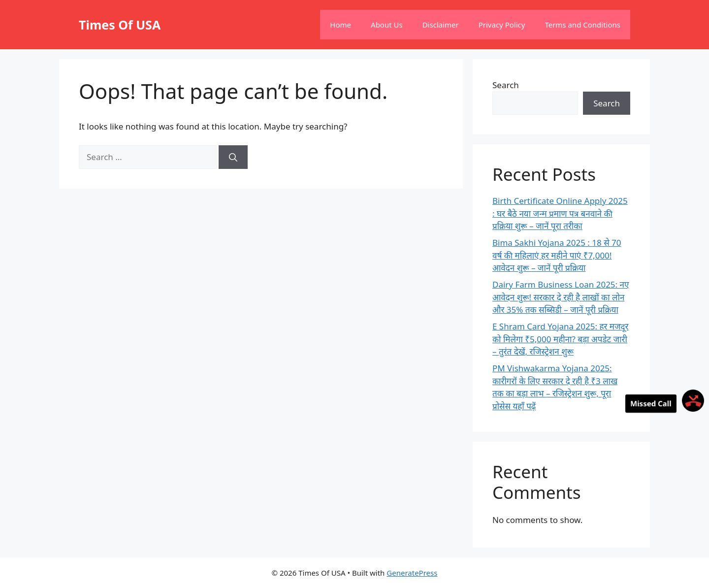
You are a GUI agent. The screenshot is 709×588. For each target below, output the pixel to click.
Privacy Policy (502, 25)
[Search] (233, 157)
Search (506, 85)
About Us (387, 25)
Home (340, 25)
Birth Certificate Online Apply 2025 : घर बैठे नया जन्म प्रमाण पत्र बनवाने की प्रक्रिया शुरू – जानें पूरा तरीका (560, 213)
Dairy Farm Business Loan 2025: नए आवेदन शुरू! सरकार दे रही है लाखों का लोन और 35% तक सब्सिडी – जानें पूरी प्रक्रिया (561, 297)
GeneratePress (412, 573)
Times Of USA (120, 25)
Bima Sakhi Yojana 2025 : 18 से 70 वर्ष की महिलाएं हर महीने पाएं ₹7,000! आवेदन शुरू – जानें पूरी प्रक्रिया (557, 255)
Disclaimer (441, 25)
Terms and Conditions (582, 25)
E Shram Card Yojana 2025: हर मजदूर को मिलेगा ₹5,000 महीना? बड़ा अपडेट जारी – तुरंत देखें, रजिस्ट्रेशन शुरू (561, 339)
